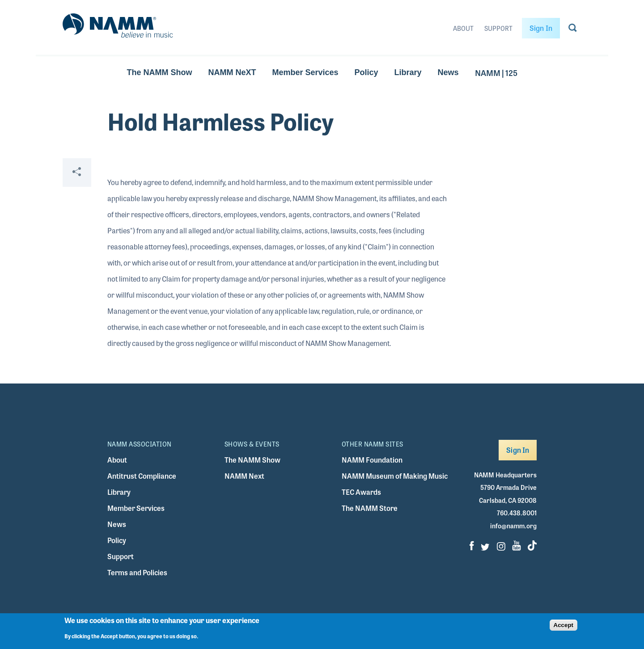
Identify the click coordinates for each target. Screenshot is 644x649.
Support (498, 28)
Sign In (541, 28)
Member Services (305, 72)
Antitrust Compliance (142, 476)
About (463, 28)
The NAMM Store (370, 508)
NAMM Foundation (372, 460)
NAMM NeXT (232, 72)
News (448, 72)
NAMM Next (244, 476)
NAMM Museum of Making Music (395, 476)
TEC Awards (361, 492)
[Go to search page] (573, 29)
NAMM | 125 (496, 72)
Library (408, 72)
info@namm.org (513, 526)
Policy (366, 72)
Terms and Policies (137, 572)
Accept (563, 625)
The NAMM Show (159, 72)
